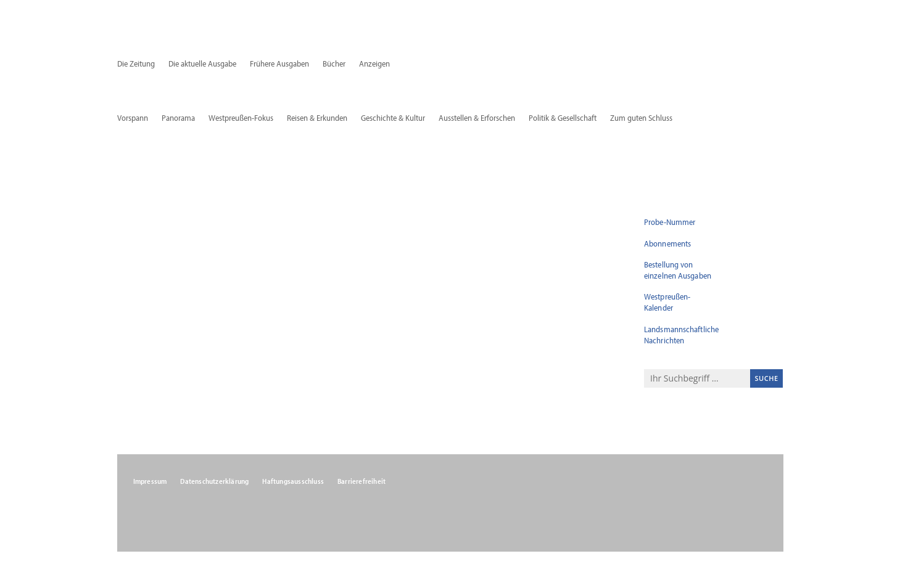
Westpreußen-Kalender (667, 302)
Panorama (178, 118)
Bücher (334, 64)
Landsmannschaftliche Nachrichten (681, 335)
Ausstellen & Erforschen (477, 118)
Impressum (150, 481)
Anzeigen (374, 64)
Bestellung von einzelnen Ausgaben (678, 270)
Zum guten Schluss (641, 118)
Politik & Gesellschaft (563, 118)
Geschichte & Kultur (393, 118)
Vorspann (133, 118)
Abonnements (667, 243)
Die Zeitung (136, 64)
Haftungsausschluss (293, 481)
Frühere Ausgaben (279, 64)
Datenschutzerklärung (214, 481)
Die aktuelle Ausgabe (202, 64)
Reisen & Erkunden (317, 118)
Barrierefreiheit (361, 481)
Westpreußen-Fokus (241, 118)
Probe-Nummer (670, 222)
